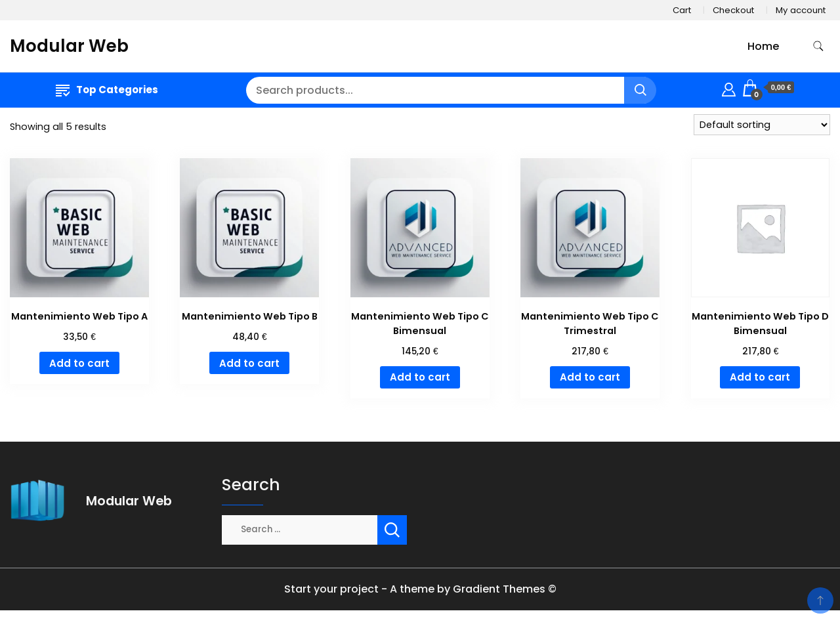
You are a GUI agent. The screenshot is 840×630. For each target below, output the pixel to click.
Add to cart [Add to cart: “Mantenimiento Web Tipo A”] (79, 363)
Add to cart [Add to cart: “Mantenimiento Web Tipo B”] (249, 363)
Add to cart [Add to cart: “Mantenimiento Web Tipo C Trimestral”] (590, 377)
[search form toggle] (818, 46)
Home (763, 46)
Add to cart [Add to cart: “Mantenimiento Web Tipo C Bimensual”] (420, 377)
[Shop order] (762, 125)
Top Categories (107, 90)
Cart (682, 10)
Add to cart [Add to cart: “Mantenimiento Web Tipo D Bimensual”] (760, 377)
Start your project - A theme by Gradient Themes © (420, 589)
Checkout (733, 10)
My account (801, 10)
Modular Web (69, 46)
